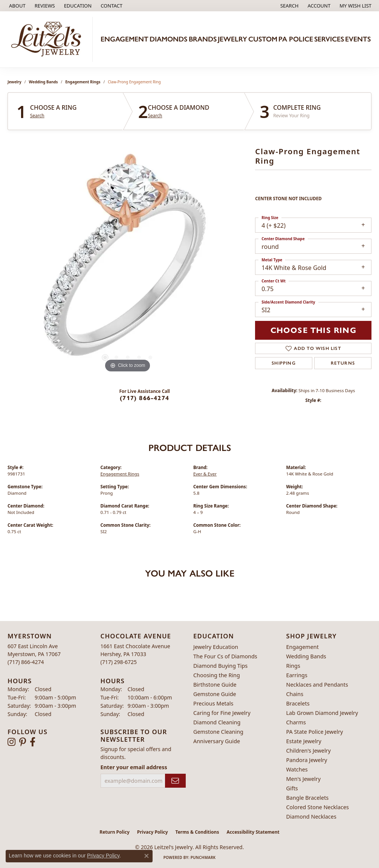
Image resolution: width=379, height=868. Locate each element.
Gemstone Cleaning (218, 732)
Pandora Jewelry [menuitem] (307, 760)
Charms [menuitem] (296, 722)
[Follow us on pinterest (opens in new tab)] (23, 742)
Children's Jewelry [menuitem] (309, 751)
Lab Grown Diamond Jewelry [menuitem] (322, 713)
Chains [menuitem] (295, 694)
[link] (17, 6)
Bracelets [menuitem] (298, 703)
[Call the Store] (26, 662)
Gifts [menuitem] (292, 788)
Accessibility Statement (253, 832)
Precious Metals (213, 703)
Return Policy (115, 832)
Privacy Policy (153, 832)
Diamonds (168, 39)
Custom (263, 39)
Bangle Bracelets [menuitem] (308, 798)
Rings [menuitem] (293, 666)
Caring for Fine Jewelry (222, 713)
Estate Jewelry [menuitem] (304, 741)
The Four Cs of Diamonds (225, 656)
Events (358, 39)
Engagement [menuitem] (303, 647)
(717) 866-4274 (144, 398)
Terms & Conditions (197, 832)
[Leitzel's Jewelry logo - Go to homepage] (48, 39)
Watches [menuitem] (297, 769)
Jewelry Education (216, 647)
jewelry (15, 82)
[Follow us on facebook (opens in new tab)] (33, 742)
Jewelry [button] (232, 39)
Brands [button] (203, 39)
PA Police (296, 39)
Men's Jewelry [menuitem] (304, 779)
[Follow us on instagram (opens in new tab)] (11, 742)
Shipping (284, 363)
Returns (343, 363)
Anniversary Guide (217, 741)
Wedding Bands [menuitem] (306, 656)
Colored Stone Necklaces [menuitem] (318, 807)
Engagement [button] (125, 39)
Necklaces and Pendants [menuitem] (317, 685)
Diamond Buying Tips (220, 666)
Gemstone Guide (215, 694)
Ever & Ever (205, 474)
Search (37, 116)
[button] (77, 6)
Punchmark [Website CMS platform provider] (203, 857)
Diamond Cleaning (217, 722)
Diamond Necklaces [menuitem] (311, 817)
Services (329, 39)
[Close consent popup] (147, 856)
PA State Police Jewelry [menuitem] (315, 732)
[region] (128, 261)
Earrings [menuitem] (297, 675)
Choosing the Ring (217, 675)
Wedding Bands (44, 82)
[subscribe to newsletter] (175, 781)
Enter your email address (134, 767)
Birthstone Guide (215, 685)
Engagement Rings (83, 82)
